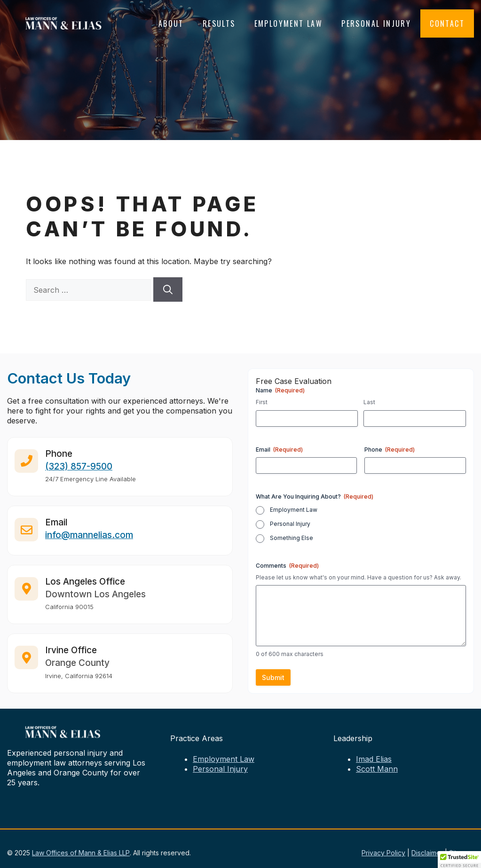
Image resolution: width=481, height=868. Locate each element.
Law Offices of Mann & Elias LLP (81, 853)
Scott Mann (377, 769)
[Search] (168, 289)
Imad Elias (374, 759)
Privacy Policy (383, 853)
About (171, 23)
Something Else (292, 538)
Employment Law (289, 23)
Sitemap (461, 853)
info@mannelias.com (89, 540)
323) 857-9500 (80, 471)
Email (279, 450)
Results (219, 23)
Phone (390, 450)
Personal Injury (376, 23)
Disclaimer (427, 853)
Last (369, 402)
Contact (447, 23)
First (262, 402)
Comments (287, 566)
